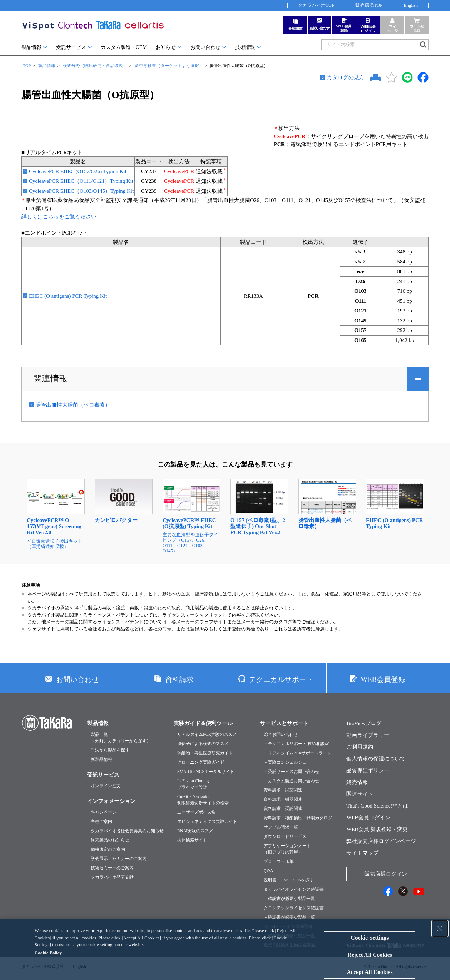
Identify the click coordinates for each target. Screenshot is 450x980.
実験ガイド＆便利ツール (203, 723)
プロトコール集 (279, 861)
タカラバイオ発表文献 (112, 877)
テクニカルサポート (281, 679)
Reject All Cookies (370, 955)
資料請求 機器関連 (283, 799)
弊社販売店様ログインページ (381, 841)
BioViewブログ (364, 723)
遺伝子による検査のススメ (203, 744)
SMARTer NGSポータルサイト (206, 772)
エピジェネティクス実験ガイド (207, 821)
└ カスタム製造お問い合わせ (291, 781)
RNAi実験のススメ (195, 831)
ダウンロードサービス (285, 836)
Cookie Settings (370, 938)
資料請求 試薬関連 (283, 790)
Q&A (268, 871)
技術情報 (245, 47)
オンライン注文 (106, 786)
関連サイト (360, 794)
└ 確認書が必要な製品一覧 (289, 899)
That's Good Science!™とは (377, 806)
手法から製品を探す (110, 750)
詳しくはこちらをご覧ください (59, 217)
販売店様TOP (369, 5)
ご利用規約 (360, 747)
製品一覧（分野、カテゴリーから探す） (121, 738)
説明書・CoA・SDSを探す (289, 880)
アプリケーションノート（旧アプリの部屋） (287, 849)
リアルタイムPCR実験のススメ (207, 734)
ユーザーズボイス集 (196, 812)
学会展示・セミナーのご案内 (119, 859)
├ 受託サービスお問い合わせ (291, 772)
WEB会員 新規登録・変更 (377, 829)
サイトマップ (362, 853)
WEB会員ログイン (368, 818)
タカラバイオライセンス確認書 (294, 889)
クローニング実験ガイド (201, 762)
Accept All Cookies (370, 972)
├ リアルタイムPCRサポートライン (297, 753)
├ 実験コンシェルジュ (285, 762)
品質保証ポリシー (368, 770)
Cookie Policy (48, 953)
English (411, 5)
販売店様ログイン (386, 874)
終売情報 (357, 782)
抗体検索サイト (192, 840)
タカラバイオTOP (316, 5)
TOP (27, 66)
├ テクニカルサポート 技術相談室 (296, 744)
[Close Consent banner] (440, 929)
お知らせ (166, 47)
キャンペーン (104, 812)
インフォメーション (111, 801)
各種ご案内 (101, 821)
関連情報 (50, 378)
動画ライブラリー (368, 735)
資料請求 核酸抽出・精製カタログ (298, 818)
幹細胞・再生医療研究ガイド (205, 753)
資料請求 (179, 679)
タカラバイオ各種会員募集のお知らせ (127, 831)
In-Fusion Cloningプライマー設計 (193, 784)
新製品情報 (101, 759)
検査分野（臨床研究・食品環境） (95, 66)
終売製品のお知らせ (110, 840)
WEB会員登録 (383, 679)
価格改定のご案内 (108, 849)
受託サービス (71, 47)
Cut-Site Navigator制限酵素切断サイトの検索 (203, 800)
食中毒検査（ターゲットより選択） (169, 66)
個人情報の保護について (376, 759)
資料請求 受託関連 (283, 809)
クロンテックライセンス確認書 (294, 908)
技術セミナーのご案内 (112, 868)
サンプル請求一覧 (281, 827)
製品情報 (31, 47)
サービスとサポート (284, 723)
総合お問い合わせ (281, 734)
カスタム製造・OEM (124, 47)
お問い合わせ (205, 47)
